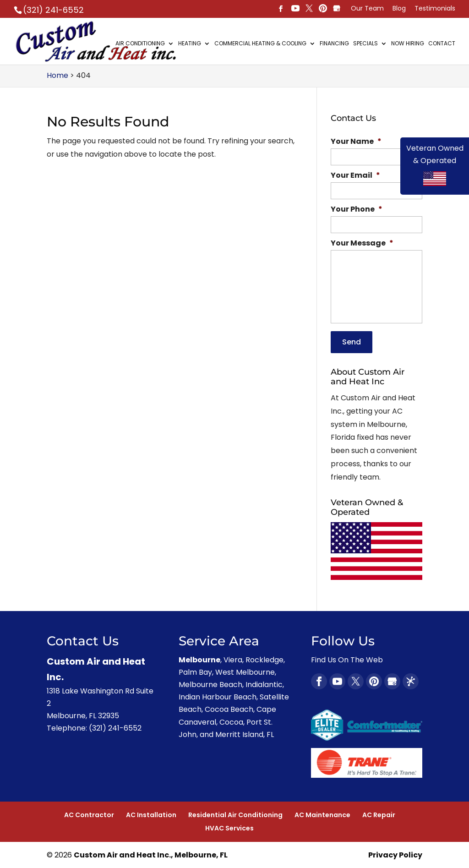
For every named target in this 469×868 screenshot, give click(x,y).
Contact (442, 44)
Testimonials (435, 9)
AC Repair (379, 814)
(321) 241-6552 (53, 10)
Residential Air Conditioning (235, 814)
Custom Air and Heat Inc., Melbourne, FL (151, 854)
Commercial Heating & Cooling (260, 44)
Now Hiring (408, 44)
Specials (365, 44)
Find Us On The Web (347, 659)
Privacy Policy (395, 854)
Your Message (362, 243)
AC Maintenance (322, 814)
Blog (399, 9)
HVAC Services (229, 828)
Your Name (356, 142)
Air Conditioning (140, 44)
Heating (190, 44)
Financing (334, 44)
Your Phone (357, 210)
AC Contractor (89, 814)
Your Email (355, 176)
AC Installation (151, 814)
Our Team (367, 9)
